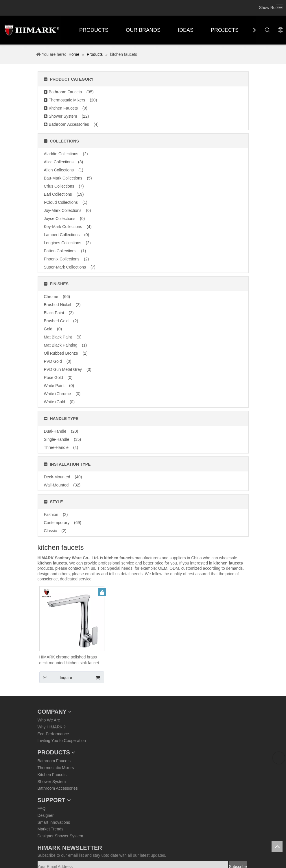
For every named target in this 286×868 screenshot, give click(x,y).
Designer (46, 815)
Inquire (56, 677)
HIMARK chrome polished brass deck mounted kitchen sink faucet (69, 660)
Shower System (52, 782)
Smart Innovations (54, 822)
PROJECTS (225, 30)
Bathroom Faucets (54, 761)
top (277, 846)
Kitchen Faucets (52, 775)
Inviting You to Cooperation (62, 741)
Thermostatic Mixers (56, 768)
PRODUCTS (94, 30)
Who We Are (49, 720)
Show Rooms (271, 8)
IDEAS (186, 30)
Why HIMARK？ (52, 727)
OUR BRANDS (143, 30)
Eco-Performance (53, 734)
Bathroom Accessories (58, 788)
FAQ (42, 808)
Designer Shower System (60, 836)
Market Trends (50, 829)
